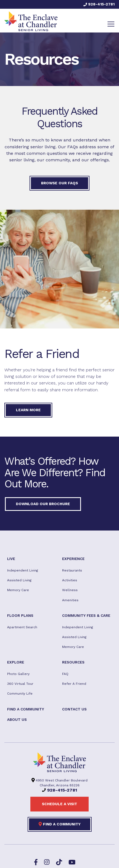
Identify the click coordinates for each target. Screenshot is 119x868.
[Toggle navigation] (111, 24)
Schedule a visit (59, 804)
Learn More (28, 410)
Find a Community (60, 824)
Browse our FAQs (59, 183)
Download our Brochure (43, 504)
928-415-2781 (99, 4)
